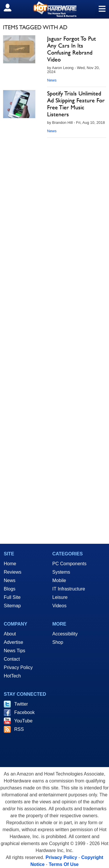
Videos (59, 606)
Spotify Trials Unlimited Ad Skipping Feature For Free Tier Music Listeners (76, 104)
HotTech (12, 676)
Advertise (14, 642)
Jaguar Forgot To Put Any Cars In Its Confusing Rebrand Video (72, 49)
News (52, 80)
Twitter (21, 704)
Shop (58, 642)
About (10, 634)
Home (10, 564)
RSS (19, 729)
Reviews (12, 572)
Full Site (12, 597)
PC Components (69, 564)
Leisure (60, 597)
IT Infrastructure (69, 589)
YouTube (23, 721)
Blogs (10, 589)
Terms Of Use (64, 864)
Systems (61, 572)
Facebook (24, 712)
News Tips (15, 651)
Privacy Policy (18, 667)
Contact (12, 659)
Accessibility (65, 634)
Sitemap (12, 606)
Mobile (59, 580)
